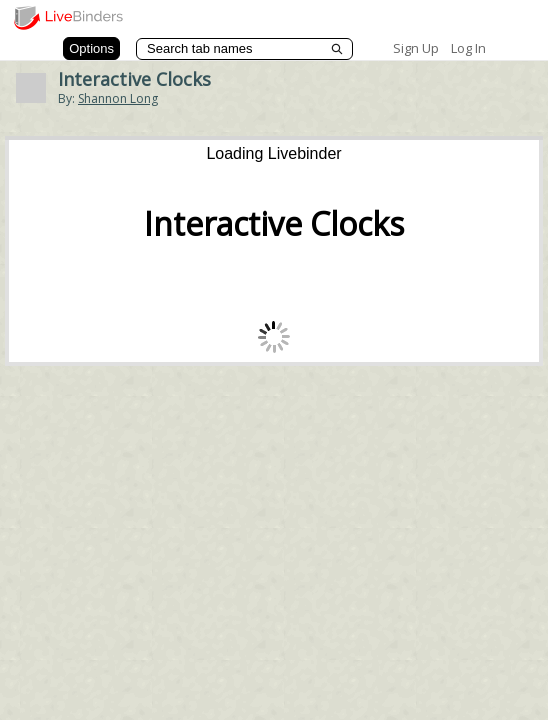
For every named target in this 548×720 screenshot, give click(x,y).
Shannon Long (118, 98)
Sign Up (416, 48)
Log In (468, 48)
